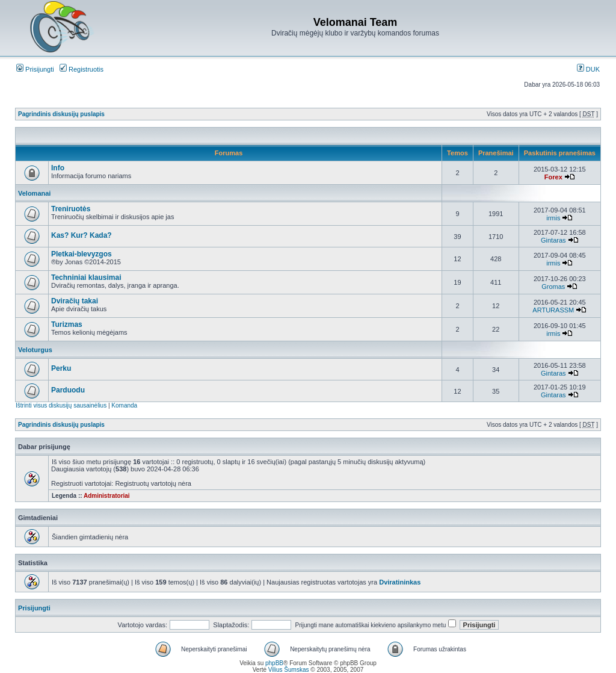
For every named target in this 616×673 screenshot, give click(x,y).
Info (58, 168)
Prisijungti (35, 69)
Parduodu (68, 390)
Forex (553, 177)
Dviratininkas (400, 582)
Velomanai (34, 193)
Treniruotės (71, 209)
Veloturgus (35, 350)
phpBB (274, 663)
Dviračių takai (75, 301)
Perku (61, 368)
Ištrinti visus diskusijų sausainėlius (61, 405)
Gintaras (553, 240)
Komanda (124, 405)
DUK (588, 69)
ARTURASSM (553, 310)
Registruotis (82, 69)
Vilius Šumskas (289, 670)
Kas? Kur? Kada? (82, 235)
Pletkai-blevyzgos (82, 254)
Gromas (553, 287)
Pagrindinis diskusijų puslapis (61, 114)
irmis (553, 218)
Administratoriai (107, 496)
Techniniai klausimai (86, 278)
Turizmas (67, 324)
